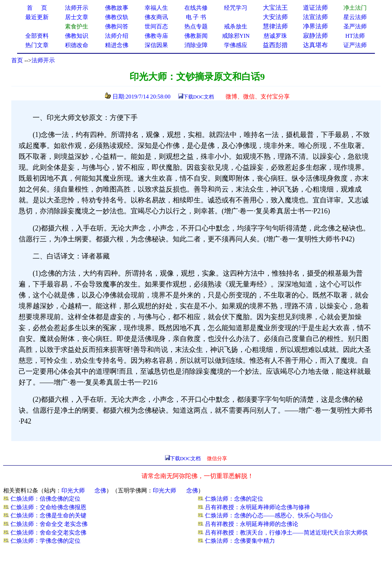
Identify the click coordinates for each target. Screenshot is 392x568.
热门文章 (37, 45)
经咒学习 (236, 8)
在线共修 (196, 8)
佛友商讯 (156, 17)
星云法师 (355, 17)
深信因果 (156, 45)
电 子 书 (196, 17)
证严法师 (355, 45)
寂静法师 (315, 36)
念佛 (100, 491)
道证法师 (315, 8)
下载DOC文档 (199, 97)
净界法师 (315, 26)
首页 (17, 60)
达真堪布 (315, 45)
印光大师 (73, 491)
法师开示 (43, 60)
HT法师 (355, 36)
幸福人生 (156, 8)
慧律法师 (275, 26)
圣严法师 (355, 26)
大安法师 (275, 17)
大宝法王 (275, 8)
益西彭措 (275, 45)
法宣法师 (315, 17)
